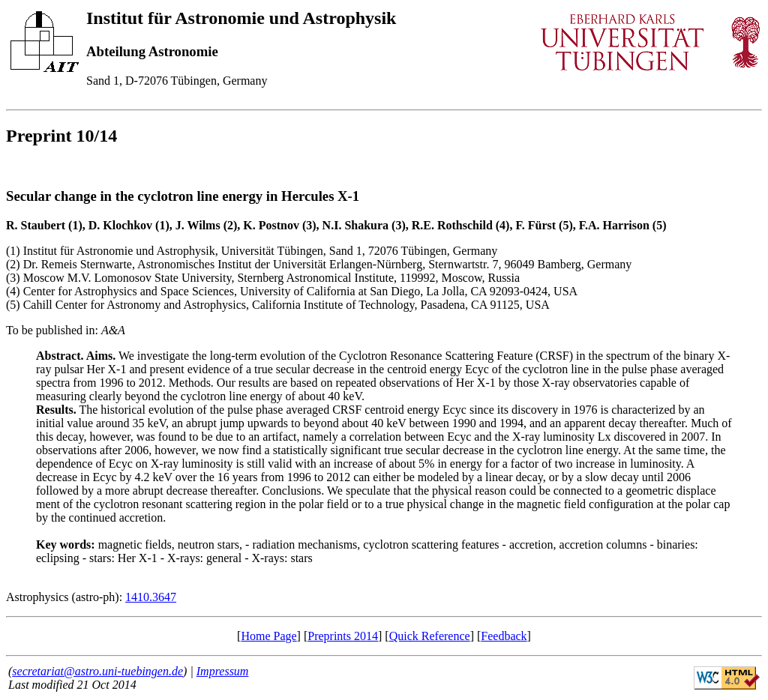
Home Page (268, 636)
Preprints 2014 (343, 636)
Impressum (223, 671)
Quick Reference (430, 636)
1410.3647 (151, 597)
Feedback (504, 636)
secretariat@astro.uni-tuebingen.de (97, 671)
